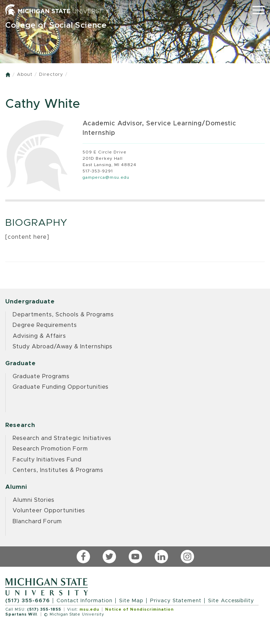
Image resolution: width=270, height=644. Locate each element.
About (25, 75)
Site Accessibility (231, 601)
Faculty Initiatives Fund (47, 460)
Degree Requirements (45, 325)
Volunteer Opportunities (49, 511)
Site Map (131, 601)
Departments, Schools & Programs (63, 315)
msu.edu (89, 609)
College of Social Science (56, 25)
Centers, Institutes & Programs (58, 470)
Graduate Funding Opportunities (61, 387)
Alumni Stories (34, 500)
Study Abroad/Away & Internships (63, 347)
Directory (51, 75)
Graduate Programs (41, 376)
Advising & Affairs (39, 336)
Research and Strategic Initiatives (62, 438)
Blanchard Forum (37, 521)
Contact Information (85, 601)
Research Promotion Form (50, 449)
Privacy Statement (176, 601)
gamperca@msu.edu (106, 177)
